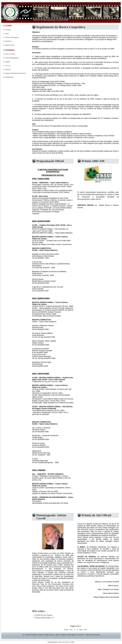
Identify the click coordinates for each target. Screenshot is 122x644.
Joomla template (52, 642)
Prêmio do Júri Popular (44, 615)
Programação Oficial (50, 161)
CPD (73, 642)
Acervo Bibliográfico (12, 58)
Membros (8, 41)
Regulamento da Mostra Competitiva (61, 27)
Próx (81, 630)
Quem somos (10, 45)
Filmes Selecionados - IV (45, 618)
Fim (85, 630)
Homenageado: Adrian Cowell (51, 517)
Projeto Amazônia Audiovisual (15, 73)
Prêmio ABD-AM (93, 161)
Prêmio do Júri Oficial (96, 515)
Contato (8, 30)
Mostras (8, 66)
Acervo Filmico (10, 54)
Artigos (8, 62)
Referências (9, 77)
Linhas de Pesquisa (12, 37)
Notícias (8, 69)
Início (7, 34)
